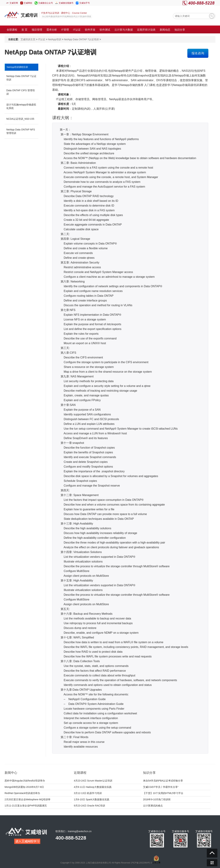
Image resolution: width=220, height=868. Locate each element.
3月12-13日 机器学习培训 (88, 793)
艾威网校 (28, 3)
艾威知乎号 (85, 3)
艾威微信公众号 (46, 3)
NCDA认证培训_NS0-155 (20, 119)
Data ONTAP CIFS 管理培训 (21, 92)
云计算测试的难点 (153, 806)
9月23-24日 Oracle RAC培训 (89, 806)
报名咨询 (198, 53)
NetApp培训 (55, 39)
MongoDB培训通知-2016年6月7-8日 (24, 787)
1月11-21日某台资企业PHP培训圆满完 (26, 806)
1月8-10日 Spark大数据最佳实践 (92, 799)
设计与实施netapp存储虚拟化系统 (21, 106)
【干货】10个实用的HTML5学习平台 (163, 793)
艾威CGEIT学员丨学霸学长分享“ (161, 787)
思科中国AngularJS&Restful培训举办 (25, 781)
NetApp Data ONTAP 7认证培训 (81, 39)
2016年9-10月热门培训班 (157, 799)
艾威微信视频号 (66, 3)
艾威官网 (14, 3)
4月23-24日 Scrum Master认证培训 (93, 781)
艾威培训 (29, 15)
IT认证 (42, 39)
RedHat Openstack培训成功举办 (22, 793)
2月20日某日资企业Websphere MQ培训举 (27, 799)
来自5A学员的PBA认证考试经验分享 (163, 781)
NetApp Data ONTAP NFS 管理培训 (21, 131)
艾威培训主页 (28, 39)
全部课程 (12, 30)
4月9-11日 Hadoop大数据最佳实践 (93, 787)
